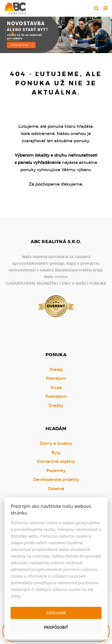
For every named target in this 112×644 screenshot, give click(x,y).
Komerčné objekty (56, 461)
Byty (56, 452)
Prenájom (56, 378)
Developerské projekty (56, 479)
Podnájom (56, 396)
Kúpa (56, 387)
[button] (13, 34)
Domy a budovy (56, 443)
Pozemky (56, 470)
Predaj (56, 369)
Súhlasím (56, 613)
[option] (56, 33)
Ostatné (56, 489)
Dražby (56, 405)
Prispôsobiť (56, 627)
